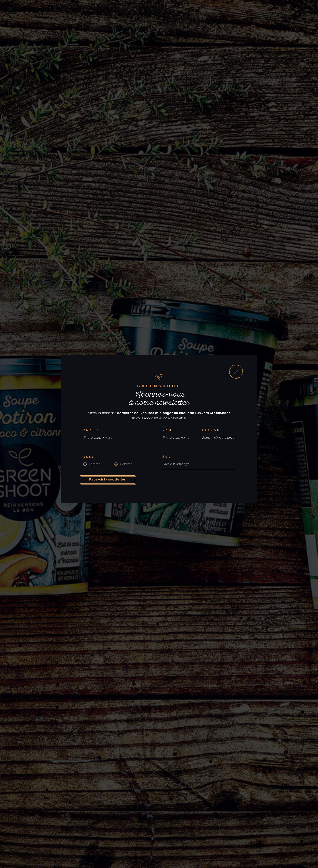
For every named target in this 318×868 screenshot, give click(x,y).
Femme (95, 464)
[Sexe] (119, 457)
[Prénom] (218, 431)
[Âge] (199, 457)
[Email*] (119, 431)
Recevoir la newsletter (107, 479)
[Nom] (179, 431)
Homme (126, 464)
